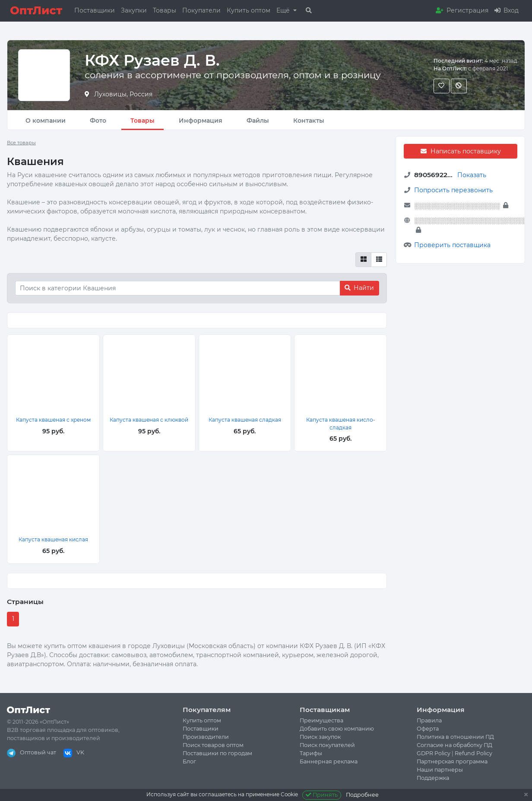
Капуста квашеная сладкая (245, 420)
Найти (359, 288)
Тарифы (311, 753)
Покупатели (201, 10)
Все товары (21, 143)
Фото (98, 121)
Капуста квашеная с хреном (53, 420)
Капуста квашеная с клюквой (149, 420)
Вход (507, 10)
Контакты (309, 121)
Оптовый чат (32, 752)
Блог (189, 761)
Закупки (134, 10)
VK (74, 752)
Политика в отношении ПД (455, 737)
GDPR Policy (434, 753)
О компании (46, 121)
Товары (165, 10)
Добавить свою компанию (337, 729)
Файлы (258, 121)
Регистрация (462, 10)
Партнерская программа (452, 761)
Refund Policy (473, 753)
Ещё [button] (284, 10)
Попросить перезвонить (453, 190)
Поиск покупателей (327, 745)
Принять (322, 795)
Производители (206, 737)
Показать (472, 175)
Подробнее (362, 795)
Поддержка (433, 778)
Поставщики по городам (217, 753)
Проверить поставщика (452, 245)
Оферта (428, 729)
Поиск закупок (320, 737)
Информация (201, 121)
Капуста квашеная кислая (53, 539)
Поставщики (95, 10)
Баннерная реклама (329, 761)
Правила (429, 720)
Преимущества (321, 720)
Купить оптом (249, 10)
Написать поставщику (460, 151)
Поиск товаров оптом (213, 745)
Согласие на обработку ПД (454, 745)
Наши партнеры (440, 770)
